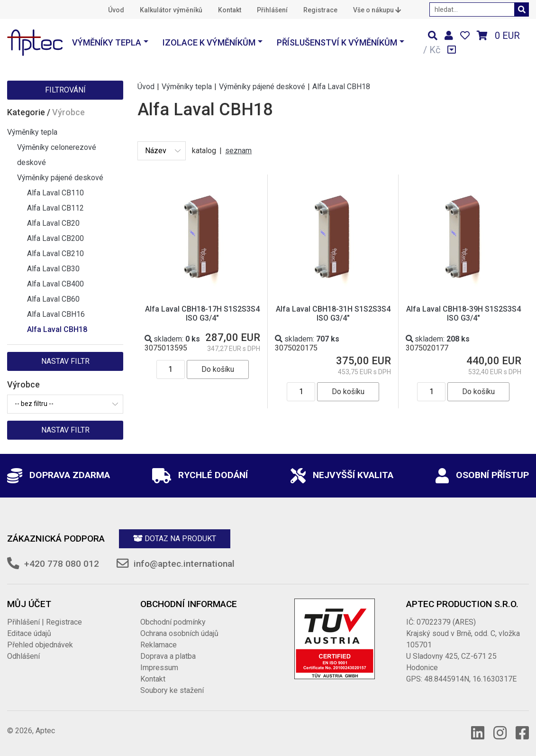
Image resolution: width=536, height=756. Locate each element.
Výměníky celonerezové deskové (57, 155)
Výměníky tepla (107, 42)
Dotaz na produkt (175, 539)
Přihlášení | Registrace (45, 622)
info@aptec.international (184, 564)
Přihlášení (272, 10)
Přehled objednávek (40, 645)
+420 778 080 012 (62, 564)
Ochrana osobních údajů (179, 633)
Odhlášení (23, 656)
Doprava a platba (168, 656)
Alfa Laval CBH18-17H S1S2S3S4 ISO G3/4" (202, 313)
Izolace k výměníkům (209, 42)
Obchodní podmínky (173, 622)
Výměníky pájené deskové (60, 178)
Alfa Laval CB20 (53, 223)
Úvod (116, 10)
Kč (435, 50)
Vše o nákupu (377, 10)
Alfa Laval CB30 (53, 269)
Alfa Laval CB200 (55, 238)
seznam (238, 151)
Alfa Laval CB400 (55, 284)
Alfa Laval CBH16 (56, 314)
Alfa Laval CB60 (53, 299)
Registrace (320, 10)
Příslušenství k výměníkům (337, 42)
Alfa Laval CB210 (55, 254)
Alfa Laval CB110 (55, 193)
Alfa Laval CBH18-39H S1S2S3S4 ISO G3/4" (463, 313)
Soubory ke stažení (172, 690)
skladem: (172, 339)
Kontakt (230, 10)
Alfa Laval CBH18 (57, 329)
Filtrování (65, 90)
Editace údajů (29, 633)
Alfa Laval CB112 (55, 208)
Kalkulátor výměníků (171, 10)
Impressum (159, 668)
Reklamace (159, 645)
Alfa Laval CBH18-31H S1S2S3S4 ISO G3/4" (333, 313)
